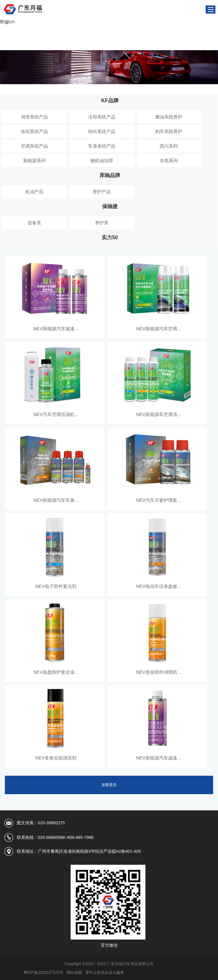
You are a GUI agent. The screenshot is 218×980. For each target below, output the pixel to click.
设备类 (34, 223)
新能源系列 (34, 161)
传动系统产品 (34, 131)
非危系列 (169, 161)
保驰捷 (110, 206)
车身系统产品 (102, 146)
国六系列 (169, 146)
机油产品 (34, 192)
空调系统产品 (34, 146)
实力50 (110, 237)
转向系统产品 (102, 131)
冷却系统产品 (102, 117)
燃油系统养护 (169, 117)
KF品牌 (110, 101)
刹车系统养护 (169, 131)
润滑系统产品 (34, 117)
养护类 (102, 223)
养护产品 (102, 192)
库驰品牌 (110, 175)
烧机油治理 (102, 161)
